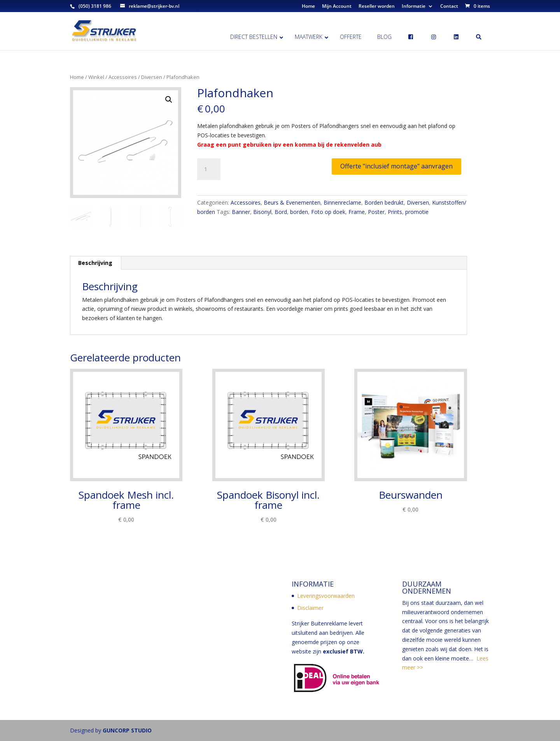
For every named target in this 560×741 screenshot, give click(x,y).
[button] (169, 100)
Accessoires (123, 77)
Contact (449, 7)
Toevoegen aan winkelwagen (278, 166)
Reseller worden (377, 7)
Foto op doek (328, 212)
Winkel (96, 77)
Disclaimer (310, 608)
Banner (241, 212)
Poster (376, 212)
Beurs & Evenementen (292, 202)
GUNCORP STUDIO (127, 730)
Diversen (152, 77)
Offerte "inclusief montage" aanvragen (396, 166)
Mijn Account (337, 7)
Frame (357, 212)
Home (308, 7)
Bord (281, 212)
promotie (417, 212)
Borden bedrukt (384, 202)
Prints (395, 212)
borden (299, 212)
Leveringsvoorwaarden (326, 596)
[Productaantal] (209, 169)
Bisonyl (262, 212)
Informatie (414, 7)
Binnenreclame (342, 202)
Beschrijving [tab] (95, 263)
